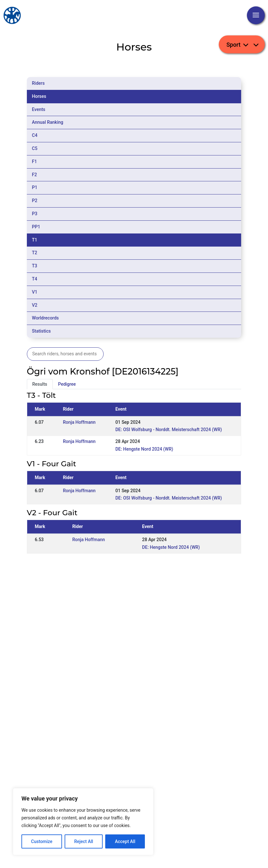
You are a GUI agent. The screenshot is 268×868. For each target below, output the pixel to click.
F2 (35, 175)
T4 (35, 279)
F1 (35, 162)
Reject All (84, 841)
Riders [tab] (38, 83)
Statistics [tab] (41, 331)
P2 (35, 201)
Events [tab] (39, 109)
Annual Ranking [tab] (48, 122)
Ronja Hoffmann (79, 422)
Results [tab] (40, 384)
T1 (35, 240)
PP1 (36, 227)
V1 (35, 292)
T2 (35, 253)
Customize (42, 841)
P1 (35, 187)
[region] (83, 822)
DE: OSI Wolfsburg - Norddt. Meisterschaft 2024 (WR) (169, 430)
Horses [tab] (39, 96)
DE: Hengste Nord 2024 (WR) (144, 449)
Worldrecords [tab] (45, 318)
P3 (35, 214)
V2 (35, 305)
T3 (35, 266)
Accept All (125, 841)
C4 (35, 135)
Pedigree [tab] (67, 384)
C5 (35, 148)
